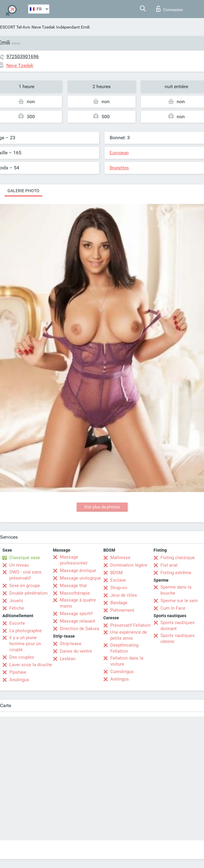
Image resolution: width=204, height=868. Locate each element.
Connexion (170, 9)
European (119, 153)
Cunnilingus (122, 672)
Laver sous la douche (31, 665)
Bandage (119, 603)
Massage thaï (73, 586)
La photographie (26, 631)
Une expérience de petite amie (129, 635)
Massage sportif (76, 614)
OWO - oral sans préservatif (25, 575)
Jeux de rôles (124, 595)
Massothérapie (75, 593)
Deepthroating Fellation (124, 648)
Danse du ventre (76, 651)
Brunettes (119, 168)
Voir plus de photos (102, 507)
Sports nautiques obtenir (178, 639)
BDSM (116, 573)
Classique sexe (25, 558)
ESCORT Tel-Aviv (15, 27)
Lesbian (68, 659)
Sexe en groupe (25, 586)
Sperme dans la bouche (176, 590)
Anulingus (19, 680)
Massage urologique (80, 578)
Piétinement (122, 610)
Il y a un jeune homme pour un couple (25, 644)
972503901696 (23, 56)
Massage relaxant (78, 621)
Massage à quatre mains (78, 603)
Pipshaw (18, 672)
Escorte (17, 623)
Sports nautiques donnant (178, 626)
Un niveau (19, 565)
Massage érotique (78, 571)
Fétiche (17, 608)
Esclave (118, 580)
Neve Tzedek (43, 27)
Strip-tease (71, 644)
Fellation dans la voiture (127, 661)
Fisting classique (178, 558)
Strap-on (119, 588)
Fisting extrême (176, 573)
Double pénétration (28, 593)
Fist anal (169, 565)
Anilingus (120, 679)
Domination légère (129, 565)
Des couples (22, 657)
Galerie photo (23, 191)
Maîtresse (120, 558)
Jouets (16, 601)
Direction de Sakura (79, 629)
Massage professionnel (74, 560)
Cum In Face (173, 608)
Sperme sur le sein (179, 601)
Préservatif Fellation (130, 625)
